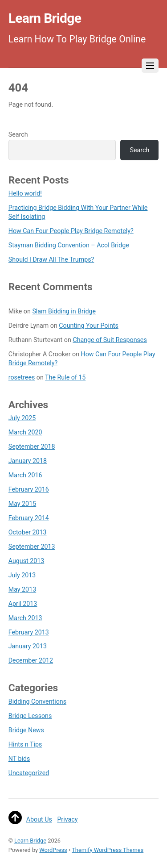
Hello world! (25, 193)
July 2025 (22, 418)
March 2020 (25, 432)
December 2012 (31, 660)
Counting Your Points (89, 325)
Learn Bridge (30, 841)
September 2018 (32, 447)
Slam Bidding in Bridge (64, 311)
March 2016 (25, 475)
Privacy (67, 819)
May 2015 (22, 504)
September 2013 (32, 547)
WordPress (53, 850)
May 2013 (22, 589)
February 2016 (29, 489)
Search (18, 134)
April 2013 (23, 604)
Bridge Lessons (30, 716)
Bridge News (26, 730)
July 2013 (22, 575)
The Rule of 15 (65, 377)
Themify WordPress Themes (108, 850)
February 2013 (29, 632)
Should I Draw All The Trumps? (51, 259)
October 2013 (28, 532)
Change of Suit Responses (110, 340)
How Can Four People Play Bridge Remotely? (71, 231)
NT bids (19, 759)
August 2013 (26, 561)
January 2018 (28, 461)
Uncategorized (29, 773)
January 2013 (28, 646)
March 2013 (25, 618)
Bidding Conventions (37, 701)
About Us (39, 819)
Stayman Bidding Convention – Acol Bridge (69, 245)
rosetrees (22, 377)
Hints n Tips (25, 744)
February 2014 (29, 518)
